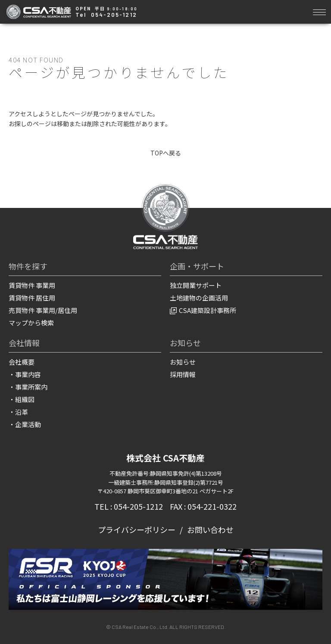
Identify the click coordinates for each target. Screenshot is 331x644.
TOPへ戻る (166, 153)
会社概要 (22, 362)
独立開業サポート (196, 286)
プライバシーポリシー (137, 530)
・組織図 (22, 400)
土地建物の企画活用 (199, 298)
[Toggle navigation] (319, 11)
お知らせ (183, 362)
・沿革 (18, 412)
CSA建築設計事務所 (203, 311)
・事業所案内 (28, 387)
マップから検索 (31, 323)
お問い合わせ (210, 530)
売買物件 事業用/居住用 (43, 311)
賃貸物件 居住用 (32, 298)
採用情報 (183, 375)
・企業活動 (25, 425)
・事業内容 (25, 375)
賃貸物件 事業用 (32, 286)
